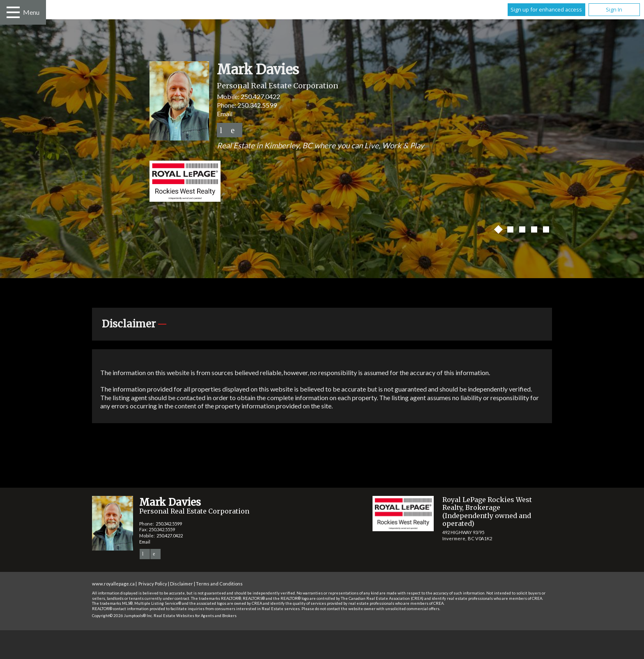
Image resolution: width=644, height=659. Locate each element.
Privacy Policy (153, 584)
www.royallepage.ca (113, 584)
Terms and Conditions (219, 584)
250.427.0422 (260, 96)
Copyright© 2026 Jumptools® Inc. (122, 616)
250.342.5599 (257, 105)
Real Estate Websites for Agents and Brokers (195, 616)
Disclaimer (182, 584)
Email (225, 114)
